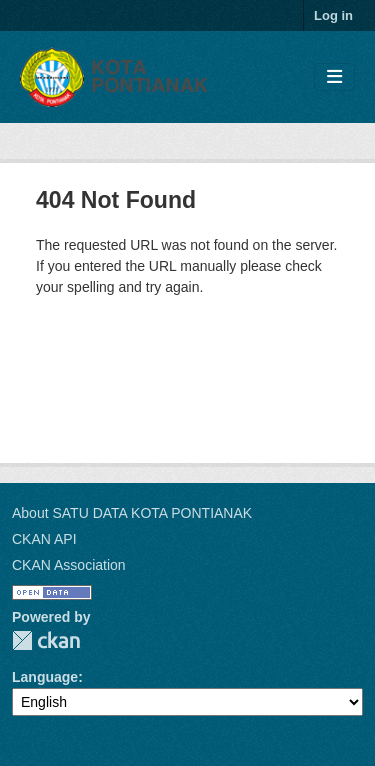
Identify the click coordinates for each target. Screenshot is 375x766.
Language (45, 677)
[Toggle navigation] (334, 77)
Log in (333, 15)
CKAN (46, 640)
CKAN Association (69, 565)
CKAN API (44, 539)
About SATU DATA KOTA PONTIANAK (132, 513)
